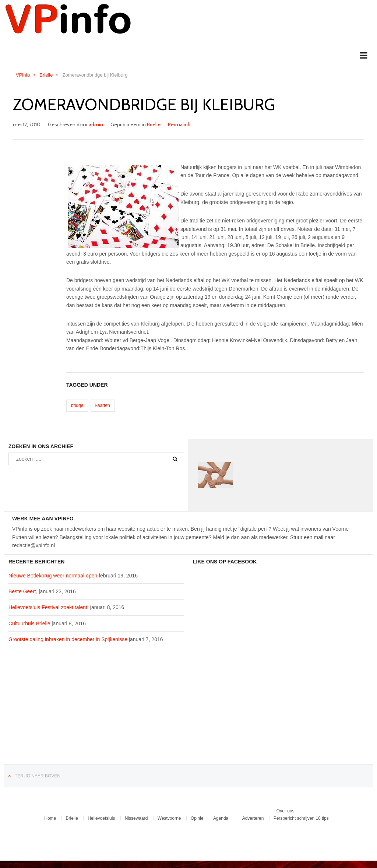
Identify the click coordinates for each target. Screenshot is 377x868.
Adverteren (253, 818)
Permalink (179, 124)
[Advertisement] (96, 708)
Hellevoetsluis (101, 818)
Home (50, 818)
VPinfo (23, 75)
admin (96, 124)
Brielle (46, 75)
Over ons (286, 811)
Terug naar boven (38, 776)
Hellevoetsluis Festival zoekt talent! (49, 607)
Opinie (197, 818)
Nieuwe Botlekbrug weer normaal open (53, 576)
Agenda (221, 818)
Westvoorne (169, 818)
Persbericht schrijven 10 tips (301, 818)
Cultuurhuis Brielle (29, 623)
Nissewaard (136, 818)
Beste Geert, (23, 591)
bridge (77, 405)
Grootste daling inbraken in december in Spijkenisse (68, 639)
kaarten (103, 405)
